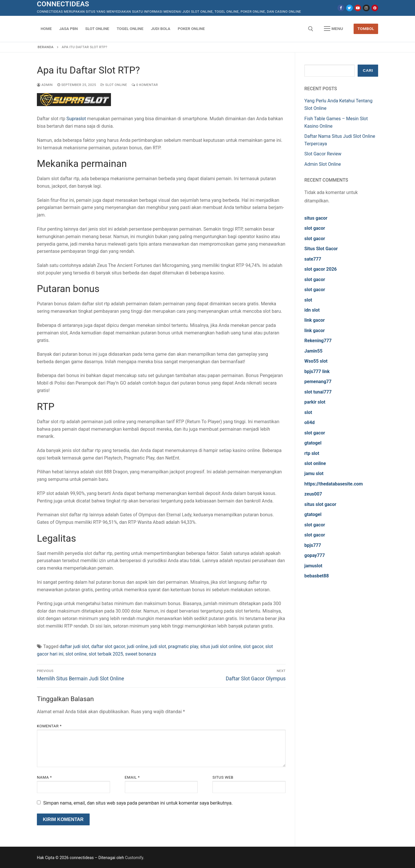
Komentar (49, 726)
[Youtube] (358, 8)
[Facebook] (341, 8)
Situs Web (223, 777)
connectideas (63, 4)
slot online (76, 654)
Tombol (366, 29)
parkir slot (315, 402)
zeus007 (313, 494)
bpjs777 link (317, 371)
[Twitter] (349, 8)
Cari (368, 70)
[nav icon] (333, 29)
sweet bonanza (141, 654)
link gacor (315, 320)
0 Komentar (145, 85)
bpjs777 (313, 545)
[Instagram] (366, 8)
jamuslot (313, 566)
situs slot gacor (320, 504)
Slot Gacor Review (323, 154)
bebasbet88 (317, 576)
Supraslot (76, 119)
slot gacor (253, 646)
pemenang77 (318, 382)
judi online (137, 646)
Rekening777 (318, 341)
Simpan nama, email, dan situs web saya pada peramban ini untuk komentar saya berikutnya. (138, 803)
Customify (134, 858)
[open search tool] (311, 29)
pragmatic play (183, 646)
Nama (44, 777)
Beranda (46, 47)
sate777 (313, 259)
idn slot (312, 310)
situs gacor (316, 218)
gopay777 (315, 555)
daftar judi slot (74, 646)
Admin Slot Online (323, 164)
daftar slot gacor (108, 646)
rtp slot (312, 453)
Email (132, 777)
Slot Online (114, 85)
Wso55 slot (316, 361)
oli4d (310, 422)
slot (308, 300)
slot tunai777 (318, 392)
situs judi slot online (221, 646)
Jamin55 (313, 351)
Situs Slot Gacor (321, 249)
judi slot (158, 646)
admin (45, 85)
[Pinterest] (375, 8)
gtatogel (313, 443)
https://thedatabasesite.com (334, 484)
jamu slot (314, 473)
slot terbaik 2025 (106, 654)
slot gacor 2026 (321, 269)
